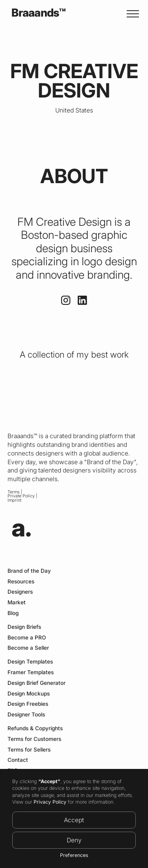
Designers (20, 592)
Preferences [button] (74, 855)
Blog (13, 613)
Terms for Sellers (29, 750)
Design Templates (30, 662)
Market (17, 602)
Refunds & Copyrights (35, 728)
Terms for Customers (34, 739)
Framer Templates (31, 672)
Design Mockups (29, 694)
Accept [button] (74, 820)
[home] (37, 14)
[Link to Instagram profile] (66, 300)
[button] (131, 14)
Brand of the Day (29, 571)
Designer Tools (26, 714)
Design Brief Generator (37, 683)
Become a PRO (27, 637)
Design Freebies (28, 704)
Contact (18, 760)
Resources (21, 581)
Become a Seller (28, 648)
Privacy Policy (50, 802)
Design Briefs (24, 627)
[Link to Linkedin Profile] (82, 300)
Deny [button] (74, 840)
